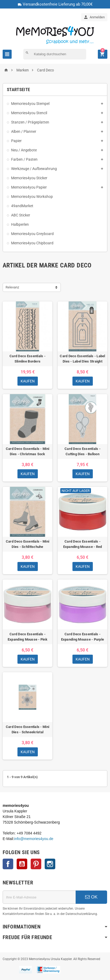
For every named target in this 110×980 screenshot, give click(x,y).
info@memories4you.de (34, 839)
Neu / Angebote (24, 150)
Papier (16, 141)
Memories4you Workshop (32, 197)
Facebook (8, 864)
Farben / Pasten (24, 159)
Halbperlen (20, 224)
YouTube (22, 864)
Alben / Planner (24, 131)
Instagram (50, 864)
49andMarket (22, 206)
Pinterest (36, 864)
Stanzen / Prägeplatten (30, 122)
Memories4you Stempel (30, 104)
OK (91, 897)
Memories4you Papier (29, 187)
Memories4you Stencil (29, 113)
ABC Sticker (21, 215)
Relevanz (12, 287)
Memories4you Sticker (29, 178)
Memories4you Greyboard (32, 234)
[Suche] (55, 54)
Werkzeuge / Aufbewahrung (34, 169)
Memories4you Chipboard (32, 243)
